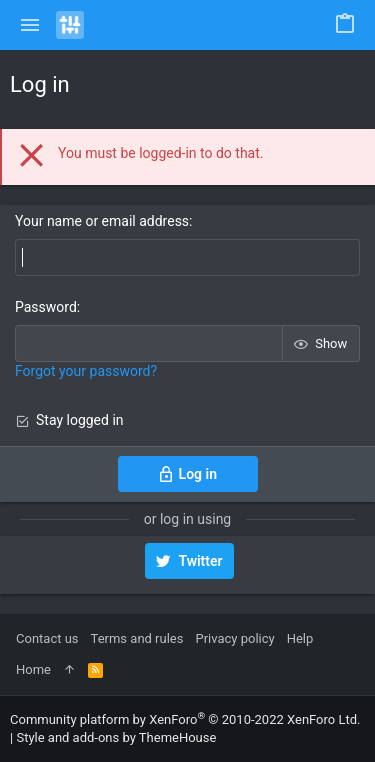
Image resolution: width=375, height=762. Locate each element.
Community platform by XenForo (185, 719)
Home (33, 669)
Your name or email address (102, 221)
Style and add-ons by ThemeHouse (116, 737)
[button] (30, 25)
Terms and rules (137, 638)
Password (46, 307)
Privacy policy (234, 638)
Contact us (47, 638)
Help (300, 638)
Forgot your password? (86, 371)
